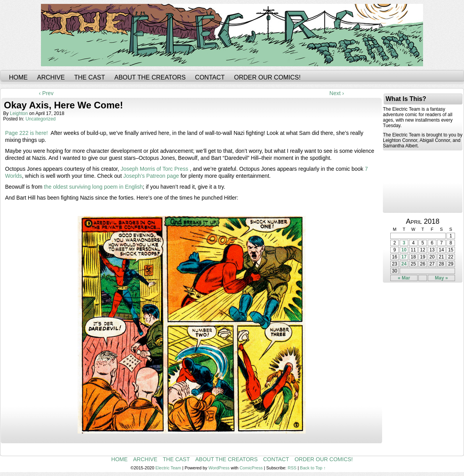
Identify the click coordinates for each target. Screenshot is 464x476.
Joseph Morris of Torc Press (155, 169)
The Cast (89, 77)
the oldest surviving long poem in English (94, 187)
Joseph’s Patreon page (151, 176)
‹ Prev (46, 93)
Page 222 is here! (27, 133)
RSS (292, 468)
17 (404, 257)
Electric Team (168, 468)
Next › (337, 93)
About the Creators (150, 77)
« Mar (404, 278)
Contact (210, 77)
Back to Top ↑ (313, 468)
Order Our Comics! (267, 77)
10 (404, 250)
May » (441, 278)
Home (18, 77)
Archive (51, 77)
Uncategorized (40, 119)
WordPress (219, 468)
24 (404, 264)
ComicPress (251, 468)
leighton (19, 113)
